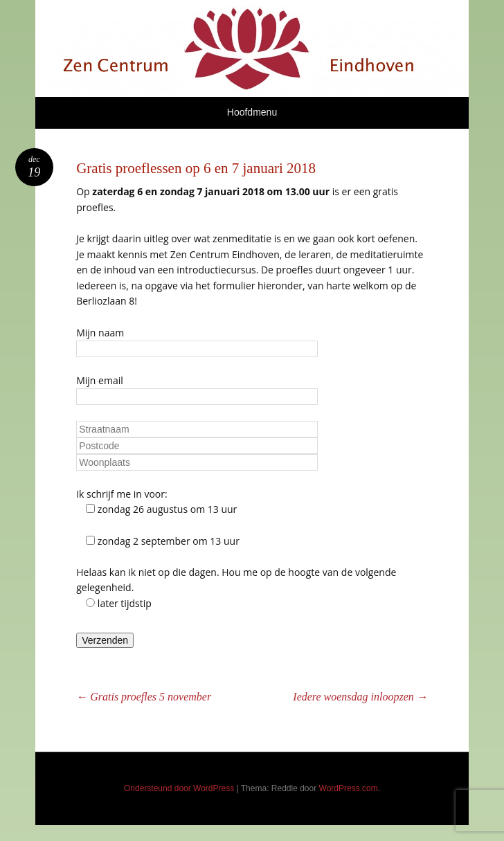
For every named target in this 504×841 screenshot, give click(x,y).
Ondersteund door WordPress (179, 788)
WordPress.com (349, 788)
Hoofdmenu (252, 112)
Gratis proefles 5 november (144, 697)
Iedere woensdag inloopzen (360, 697)
